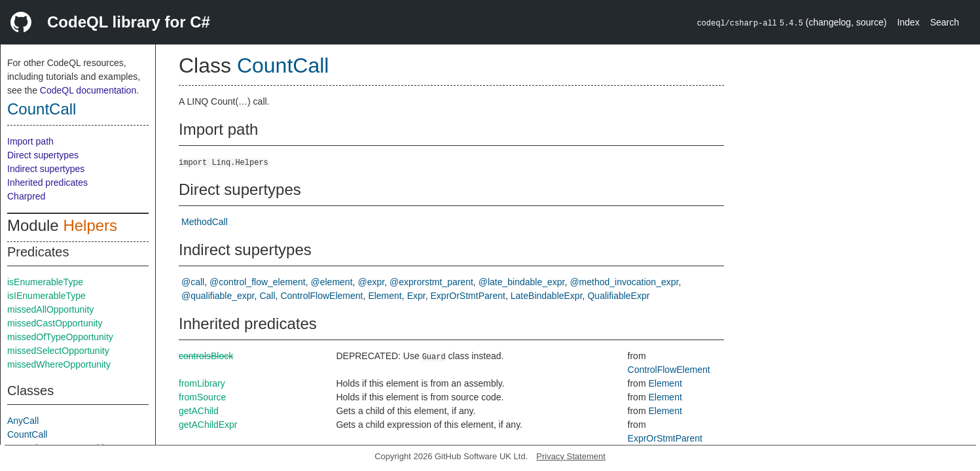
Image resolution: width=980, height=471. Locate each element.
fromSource (202, 397)
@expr (371, 282)
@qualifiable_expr (218, 296)
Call (267, 296)
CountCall (42, 109)
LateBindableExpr (547, 296)
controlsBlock (206, 356)
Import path (30, 141)
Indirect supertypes (46, 169)
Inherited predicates (47, 183)
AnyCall (23, 421)
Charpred (26, 196)
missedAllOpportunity (50, 309)
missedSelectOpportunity (58, 351)
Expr (416, 296)
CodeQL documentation (88, 90)
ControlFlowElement (321, 296)
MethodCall (205, 222)
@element (332, 282)
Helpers (90, 225)
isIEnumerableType (46, 296)
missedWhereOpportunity (59, 364)
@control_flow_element (258, 282)
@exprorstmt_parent (431, 282)
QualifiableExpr (618, 296)
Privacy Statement (571, 456)
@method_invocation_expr (624, 282)
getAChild (199, 411)
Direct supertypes (43, 155)
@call (193, 282)
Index (908, 22)
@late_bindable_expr (522, 282)
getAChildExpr (208, 425)
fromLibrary (202, 383)
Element (385, 296)
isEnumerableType (45, 282)
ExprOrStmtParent (468, 296)
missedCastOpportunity (55, 323)
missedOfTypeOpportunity (60, 337)
